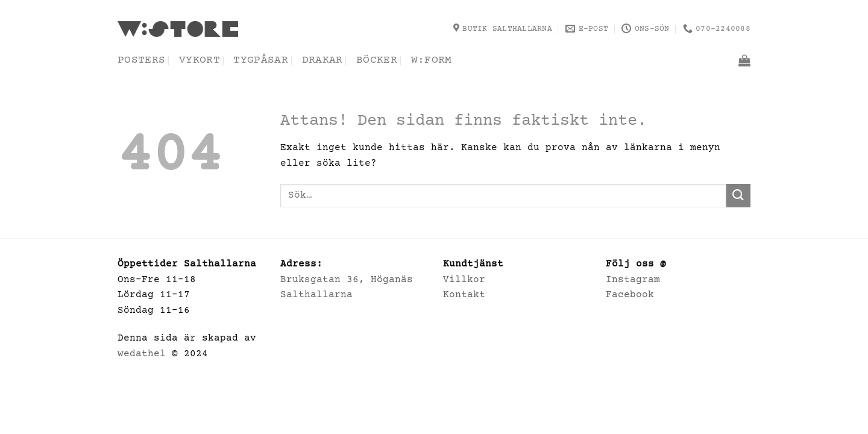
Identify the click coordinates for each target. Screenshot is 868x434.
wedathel (142, 354)
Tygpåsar (261, 60)
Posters (141, 60)
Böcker (377, 60)
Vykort (200, 60)
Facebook (630, 295)
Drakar (322, 60)
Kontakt (464, 295)
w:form (432, 60)
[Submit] (738, 196)
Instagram (633, 280)
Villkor (464, 280)
